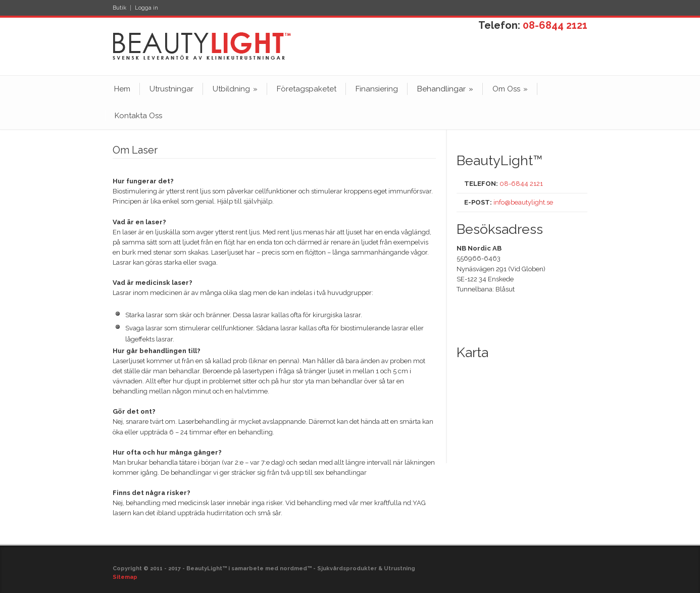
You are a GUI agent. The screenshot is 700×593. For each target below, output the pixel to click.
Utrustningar (171, 89)
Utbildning (235, 89)
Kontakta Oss (138, 116)
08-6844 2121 (555, 25)
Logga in (146, 8)
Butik (119, 8)
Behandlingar (445, 89)
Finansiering (377, 89)
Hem (122, 89)
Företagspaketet (307, 89)
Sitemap (125, 577)
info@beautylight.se (523, 202)
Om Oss (510, 89)
